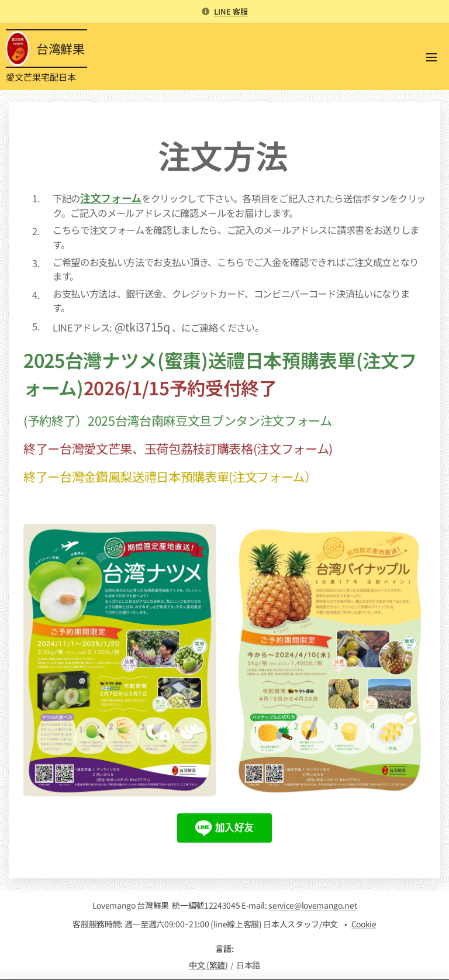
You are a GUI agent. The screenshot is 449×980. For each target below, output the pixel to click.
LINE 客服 (231, 11)
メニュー (431, 57)
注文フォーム (111, 198)
